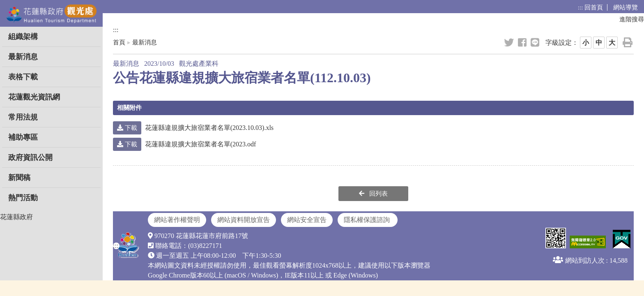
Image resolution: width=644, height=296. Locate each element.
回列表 (373, 194)
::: (581, 7)
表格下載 (23, 77)
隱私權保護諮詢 (368, 220)
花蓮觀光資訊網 (34, 97)
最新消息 (23, 57)
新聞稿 (19, 178)
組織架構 (23, 37)
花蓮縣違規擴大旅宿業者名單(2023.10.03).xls (193, 128)
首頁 (119, 42)
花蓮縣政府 (16, 217)
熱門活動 (23, 198)
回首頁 (594, 7)
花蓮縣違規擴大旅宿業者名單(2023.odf (184, 144)
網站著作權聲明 (177, 220)
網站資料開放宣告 (244, 220)
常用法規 (23, 117)
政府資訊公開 (30, 157)
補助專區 (23, 137)
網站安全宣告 (307, 220)
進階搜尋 (632, 19)
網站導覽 (626, 7)
